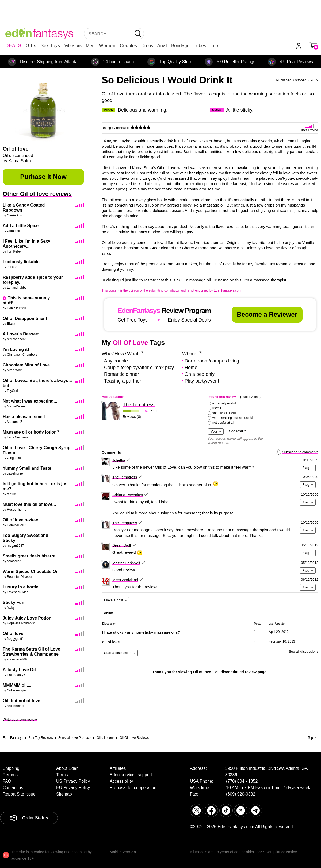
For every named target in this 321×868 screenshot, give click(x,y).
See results (238, 431)
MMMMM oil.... (17, 685)
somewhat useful (224, 413)
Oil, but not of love (21, 701)
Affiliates (118, 768)
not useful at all (223, 423)
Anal (162, 46)
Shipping (11, 768)
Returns (10, 775)
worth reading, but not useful (233, 418)
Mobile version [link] (123, 852)
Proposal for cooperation (133, 788)
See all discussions (303, 651)
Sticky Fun (14, 603)
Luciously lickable (21, 262)
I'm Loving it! (16, 349)
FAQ (7, 781)
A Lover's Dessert (21, 334)
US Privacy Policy (73, 781)
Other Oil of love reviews (37, 194)
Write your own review (20, 719)
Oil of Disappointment (25, 318)
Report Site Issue (19, 794)
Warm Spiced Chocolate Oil (30, 571)
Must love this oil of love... (29, 504)
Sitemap (64, 794)
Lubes (200, 46)
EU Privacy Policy (73, 788)
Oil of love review (20, 520)
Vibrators (73, 46)
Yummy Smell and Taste (27, 468)
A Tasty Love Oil (19, 670)
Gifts (31, 46)
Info (214, 46)
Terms (62, 775)
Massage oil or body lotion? (31, 432)
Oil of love (13, 634)
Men (90, 46)
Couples (128, 46)
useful (217, 408)
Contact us (13, 788)
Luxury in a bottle (20, 587)
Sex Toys (50, 46)
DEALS (13, 46)
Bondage (180, 46)
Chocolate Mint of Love (26, 365)
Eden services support (131, 775)
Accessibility (121, 781)
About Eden (67, 768)
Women (107, 46)
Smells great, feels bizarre (29, 556)
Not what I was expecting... (30, 401)
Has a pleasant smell (24, 417)
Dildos (147, 46)
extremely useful (224, 403)
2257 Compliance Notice (276, 852)
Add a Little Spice (21, 226)
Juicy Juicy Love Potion (27, 618)
